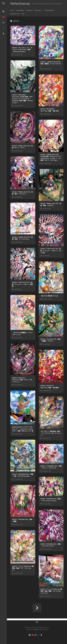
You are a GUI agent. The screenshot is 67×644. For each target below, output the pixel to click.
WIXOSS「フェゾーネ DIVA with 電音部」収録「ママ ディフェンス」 (23, 568)
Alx (46, 629)
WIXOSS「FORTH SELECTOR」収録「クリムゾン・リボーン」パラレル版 (51, 251)
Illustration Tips (15, 14)
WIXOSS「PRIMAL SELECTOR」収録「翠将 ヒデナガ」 (51, 204)
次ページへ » (37, 608)
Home (12, 10)
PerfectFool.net (20, 3)
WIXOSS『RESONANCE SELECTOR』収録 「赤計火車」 (50, 110)
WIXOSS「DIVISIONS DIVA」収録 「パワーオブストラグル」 (50, 500)
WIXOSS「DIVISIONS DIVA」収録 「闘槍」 (22, 520)
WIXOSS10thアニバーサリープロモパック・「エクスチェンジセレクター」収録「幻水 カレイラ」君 (23, 429)
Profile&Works (20, 10)
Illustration (38, 10)
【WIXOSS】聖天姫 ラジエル (49, 296)
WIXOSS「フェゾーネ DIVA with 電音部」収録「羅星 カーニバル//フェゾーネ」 (51, 591)
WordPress (36, 629)
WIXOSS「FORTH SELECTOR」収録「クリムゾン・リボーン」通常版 (22, 284)
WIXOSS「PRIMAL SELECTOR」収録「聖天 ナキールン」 (22, 193)
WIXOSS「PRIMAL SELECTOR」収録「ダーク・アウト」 (22, 147)
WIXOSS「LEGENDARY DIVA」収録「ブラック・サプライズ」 (51, 467)
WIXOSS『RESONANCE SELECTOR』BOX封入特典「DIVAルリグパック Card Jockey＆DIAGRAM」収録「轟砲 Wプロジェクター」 (23, 99)
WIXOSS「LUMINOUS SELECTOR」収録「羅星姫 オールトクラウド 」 (51, 64)
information (29, 10)
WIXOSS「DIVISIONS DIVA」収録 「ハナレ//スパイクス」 (50, 545)
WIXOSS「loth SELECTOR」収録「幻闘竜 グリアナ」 (50, 340)
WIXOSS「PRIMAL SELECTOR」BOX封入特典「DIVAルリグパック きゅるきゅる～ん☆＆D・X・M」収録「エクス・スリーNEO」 (51, 157)
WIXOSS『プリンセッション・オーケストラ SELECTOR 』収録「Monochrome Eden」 (22, 50)
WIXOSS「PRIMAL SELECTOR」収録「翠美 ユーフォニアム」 (22, 238)
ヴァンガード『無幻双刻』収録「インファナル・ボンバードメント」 (51, 433)
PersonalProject (49, 10)
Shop (23, 14)
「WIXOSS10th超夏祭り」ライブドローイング (22, 334)
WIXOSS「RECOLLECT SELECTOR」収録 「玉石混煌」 (50, 387)
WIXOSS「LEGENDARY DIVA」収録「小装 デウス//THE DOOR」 (23, 475)
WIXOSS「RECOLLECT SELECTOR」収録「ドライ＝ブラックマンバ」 (22, 380)
